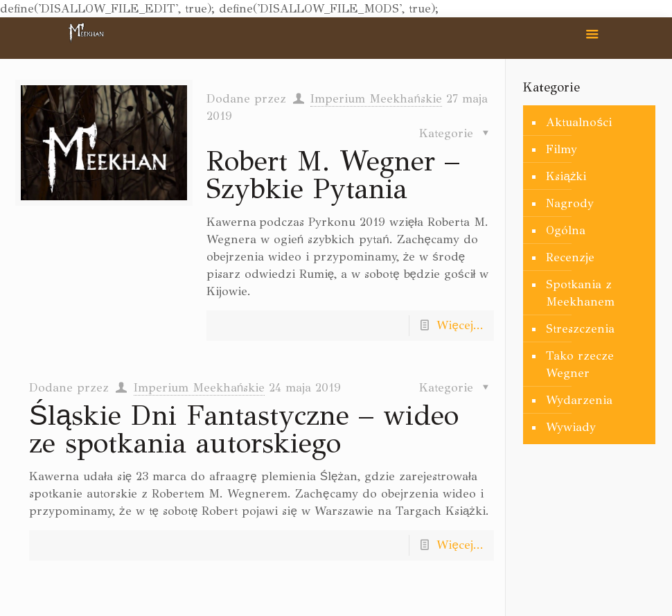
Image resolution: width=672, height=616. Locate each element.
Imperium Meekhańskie (376, 99)
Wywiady (571, 427)
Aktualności (579, 122)
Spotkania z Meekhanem (580, 293)
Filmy (562, 149)
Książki (566, 176)
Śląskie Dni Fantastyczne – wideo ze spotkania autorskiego (244, 429)
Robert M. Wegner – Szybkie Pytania (333, 175)
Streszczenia (580, 329)
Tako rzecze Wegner (580, 364)
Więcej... (460, 325)
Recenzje (570, 257)
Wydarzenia (579, 400)
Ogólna (566, 230)
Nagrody (570, 203)
